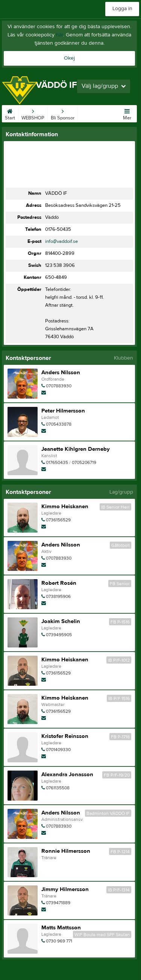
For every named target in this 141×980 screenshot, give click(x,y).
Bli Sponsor (63, 113)
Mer (127, 113)
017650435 (57, 462)
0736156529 (58, 520)
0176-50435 (58, 229)
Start (10, 113)
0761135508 (58, 788)
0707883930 (59, 386)
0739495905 (59, 635)
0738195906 (58, 596)
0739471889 (58, 903)
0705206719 (84, 462)
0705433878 (59, 424)
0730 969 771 (59, 941)
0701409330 (58, 750)
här (60, 35)
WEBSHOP (33, 113)
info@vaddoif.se (61, 241)
